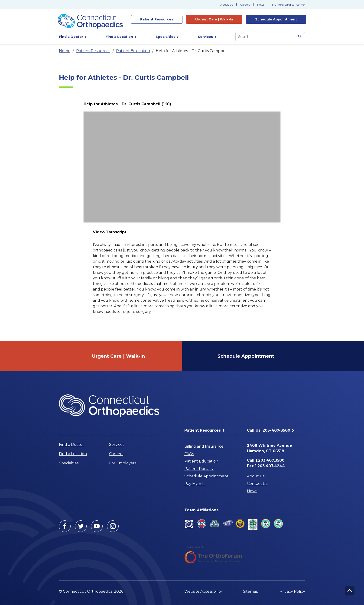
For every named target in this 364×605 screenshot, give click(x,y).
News (261, 5)
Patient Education (133, 51)
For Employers (123, 463)
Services (117, 445)
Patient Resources (93, 51)
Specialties (69, 463)
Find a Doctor (71, 445)
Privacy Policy (292, 591)
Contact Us (257, 484)
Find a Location (73, 454)
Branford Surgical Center (288, 5)
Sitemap (251, 591)
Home (65, 51)
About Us (227, 5)
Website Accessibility (203, 591)
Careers (245, 5)
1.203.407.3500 (270, 460)
